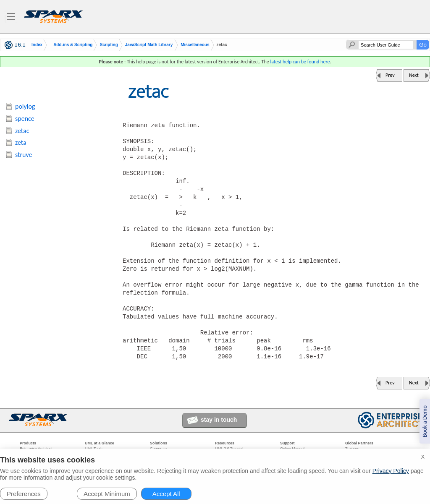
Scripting (109, 45)
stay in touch (219, 420)
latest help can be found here (300, 62)
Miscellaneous (195, 45)
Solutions (159, 443)
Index (37, 45)
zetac (22, 131)
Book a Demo (425, 421)
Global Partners (359, 443)
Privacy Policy (391, 471)
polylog (25, 106)
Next (414, 75)
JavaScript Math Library (149, 45)
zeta (21, 142)
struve (24, 155)
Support (287, 443)
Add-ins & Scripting (73, 45)
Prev (390, 75)
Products (28, 443)
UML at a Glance (100, 443)
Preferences (24, 494)
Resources (225, 443)
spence (25, 119)
